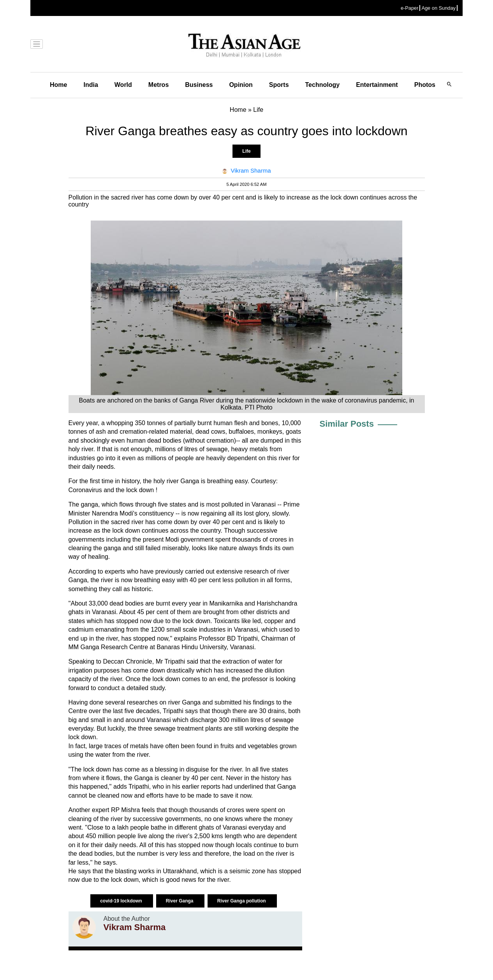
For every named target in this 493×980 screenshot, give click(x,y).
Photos (425, 85)
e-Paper (410, 8)
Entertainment (377, 85)
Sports (279, 85)
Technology (323, 85)
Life (246, 151)
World (123, 85)
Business (199, 85)
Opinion (241, 85)
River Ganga (180, 901)
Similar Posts (347, 424)
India (91, 85)
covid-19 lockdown (122, 901)
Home (58, 85)
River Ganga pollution (242, 901)
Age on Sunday (438, 8)
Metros (158, 85)
